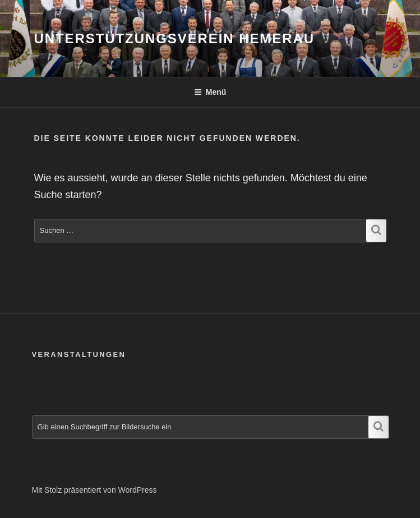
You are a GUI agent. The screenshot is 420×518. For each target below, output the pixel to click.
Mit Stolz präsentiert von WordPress (94, 490)
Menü (210, 92)
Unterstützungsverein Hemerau (174, 38)
